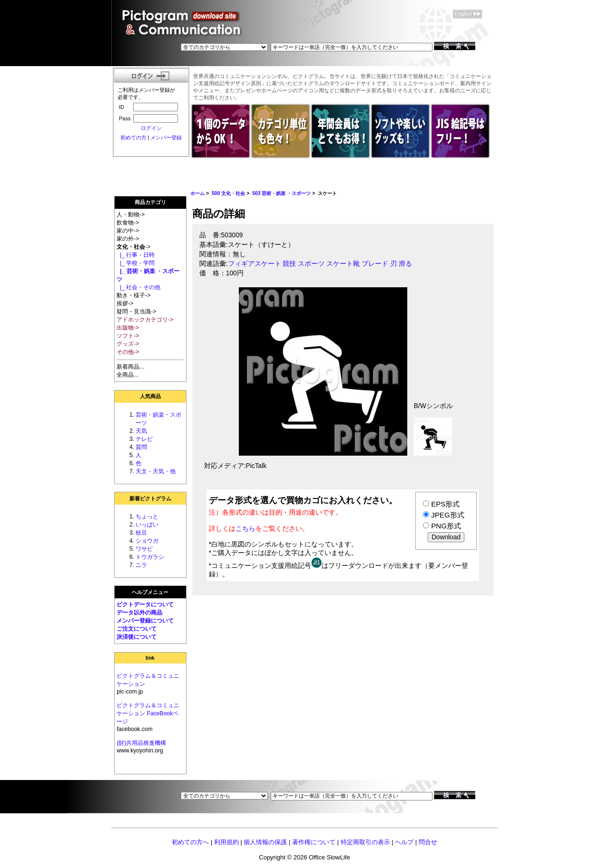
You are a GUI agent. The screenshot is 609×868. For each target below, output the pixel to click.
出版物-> (128, 328)
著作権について (314, 842)
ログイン (151, 128)
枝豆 (141, 533)
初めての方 (133, 137)
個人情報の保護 (265, 842)
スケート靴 (343, 264)
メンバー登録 (166, 137)
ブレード (375, 264)
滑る (405, 264)
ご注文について (137, 629)
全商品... (128, 375)
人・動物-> (131, 215)
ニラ (141, 565)
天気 (141, 431)
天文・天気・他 (156, 471)
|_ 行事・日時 (136, 255)
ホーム (197, 193)
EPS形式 (445, 504)
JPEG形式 (447, 515)
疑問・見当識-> (136, 312)
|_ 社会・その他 (138, 287)
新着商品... (130, 367)
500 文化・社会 (228, 193)
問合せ (428, 842)
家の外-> (128, 239)
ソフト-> (128, 336)
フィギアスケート (255, 264)
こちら (246, 528)
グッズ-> (128, 344)
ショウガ (147, 541)
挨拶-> (125, 303)
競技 (289, 264)
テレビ (144, 439)
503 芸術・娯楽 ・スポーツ (281, 193)
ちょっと (147, 517)
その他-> (128, 352)
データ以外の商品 (139, 613)
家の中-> (128, 231)
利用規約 (226, 842)
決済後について (137, 637)
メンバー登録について (145, 621)
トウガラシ (150, 557)
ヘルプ (404, 842)
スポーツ (311, 264)
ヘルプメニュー (150, 592)
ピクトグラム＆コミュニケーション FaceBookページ (148, 713)
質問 (141, 447)
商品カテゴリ (150, 202)
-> (133, 247)
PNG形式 (446, 526)
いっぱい (147, 525)
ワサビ (144, 549)
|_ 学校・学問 (136, 263)
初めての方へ (190, 842)
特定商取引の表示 (365, 842)
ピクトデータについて (145, 605)
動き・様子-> (133, 295)
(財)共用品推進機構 (141, 743)
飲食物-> (128, 223)
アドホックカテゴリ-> (145, 320)
